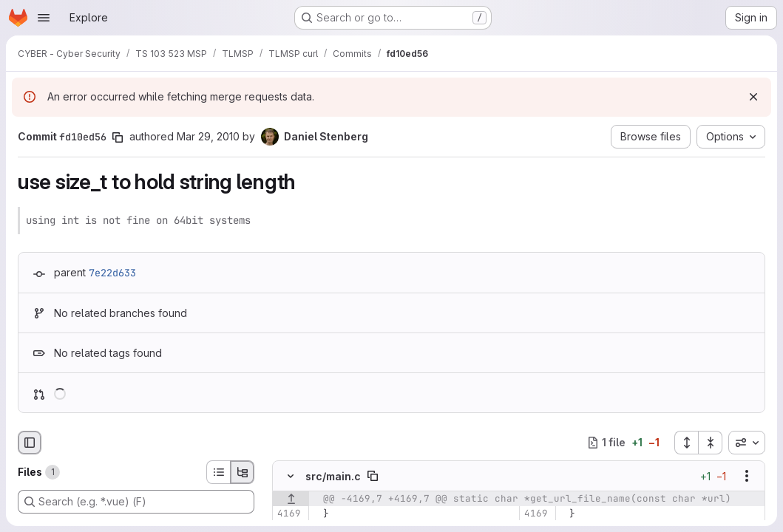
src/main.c (333, 476)
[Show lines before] (291, 499)
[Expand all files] (686, 443)
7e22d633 (112, 273)
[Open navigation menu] (44, 18)
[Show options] (747, 476)
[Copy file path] (373, 476)
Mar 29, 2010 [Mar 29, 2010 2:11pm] (208, 136)
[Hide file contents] (291, 476)
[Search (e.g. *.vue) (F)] (136, 502)
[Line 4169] (289, 514)
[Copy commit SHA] (118, 137)
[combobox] (747, 443)
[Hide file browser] (30, 443)
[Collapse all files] (711, 443)
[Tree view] (243, 472)
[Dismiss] (753, 97)
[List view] (218, 472)
